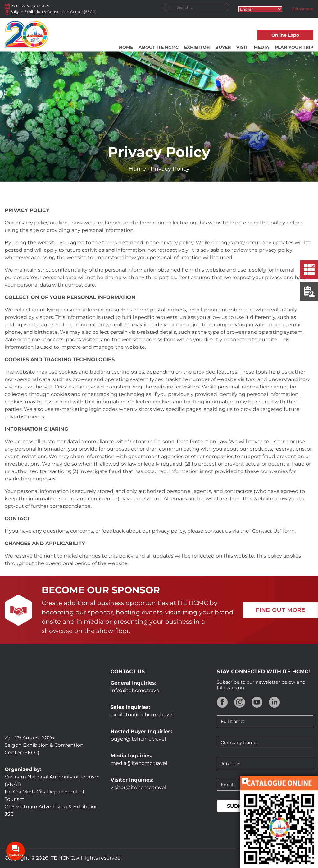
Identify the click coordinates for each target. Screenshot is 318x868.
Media (261, 47)
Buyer (223, 47)
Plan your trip (294, 47)
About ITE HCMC (159, 47)
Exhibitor (197, 47)
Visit (242, 47)
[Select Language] (260, 9)
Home (126, 47)
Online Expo (285, 35)
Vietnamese (302, 9)
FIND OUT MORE (280, 610)
